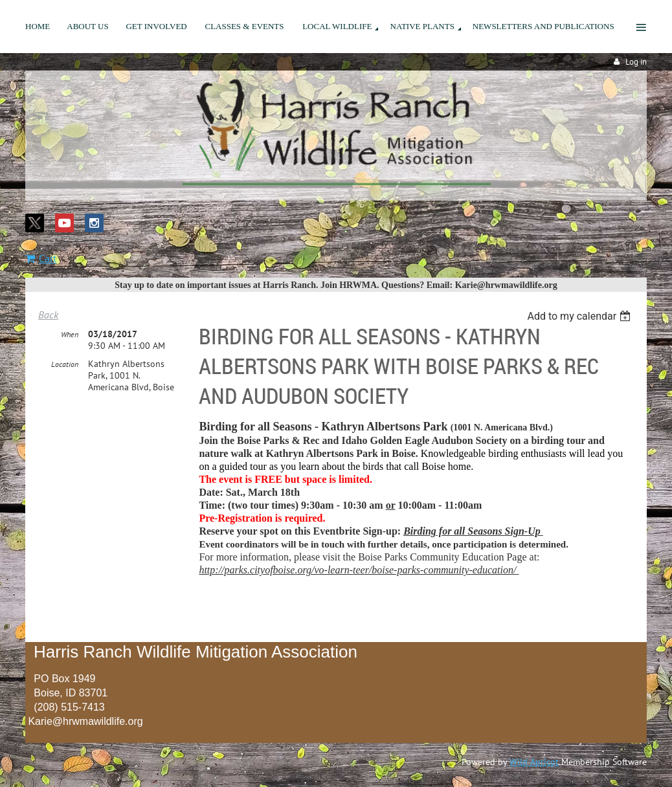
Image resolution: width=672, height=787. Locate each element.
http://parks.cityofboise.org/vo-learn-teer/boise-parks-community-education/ (359, 570)
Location (65, 364)
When (70, 334)
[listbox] (580, 316)
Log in (636, 62)
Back (48, 315)
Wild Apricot (534, 762)
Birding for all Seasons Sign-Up (472, 531)
